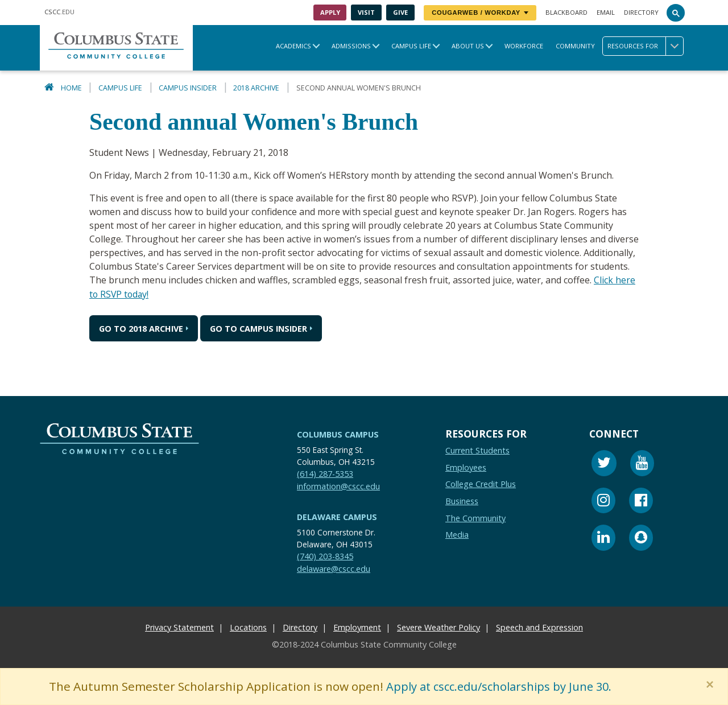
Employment (357, 627)
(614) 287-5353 (325, 473)
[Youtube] (642, 464)
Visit (366, 12)
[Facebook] (641, 502)
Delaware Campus (337, 516)
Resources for (645, 46)
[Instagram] (603, 502)
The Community (475, 518)
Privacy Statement (179, 627)
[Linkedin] (603, 539)
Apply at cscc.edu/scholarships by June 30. (504, 686)
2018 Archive (256, 88)
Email (606, 12)
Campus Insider (188, 88)
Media (457, 534)
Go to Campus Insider (258, 327)
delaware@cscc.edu (334, 568)
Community (575, 46)
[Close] (712, 685)
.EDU (59, 12)
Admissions (351, 46)
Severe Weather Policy (439, 627)
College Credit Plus (481, 483)
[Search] (676, 13)
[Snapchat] (641, 539)
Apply (330, 12)
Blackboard (566, 12)
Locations (248, 627)
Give (400, 12)
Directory (641, 12)
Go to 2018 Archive (141, 327)
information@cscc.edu (338, 486)
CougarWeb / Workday (480, 13)
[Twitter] (604, 464)
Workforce (524, 46)
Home (71, 88)
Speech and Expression (539, 627)
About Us (468, 46)
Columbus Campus (338, 434)
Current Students (477, 450)
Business (462, 500)
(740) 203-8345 (325, 556)
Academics (293, 46)
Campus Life (411, 46)
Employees (466, 467)
